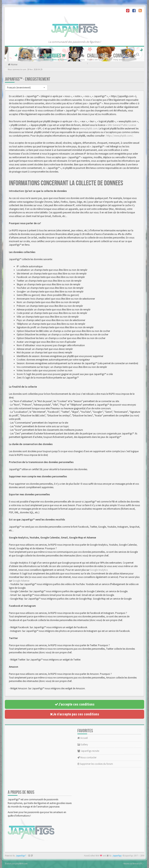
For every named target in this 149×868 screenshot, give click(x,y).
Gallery (83, 745)
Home (14, 65)
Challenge (99, 56)
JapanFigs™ (21, 856)
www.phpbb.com (89, 129)
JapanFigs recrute (88, 751)
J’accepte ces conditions (75, 704)
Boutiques (54, 56)
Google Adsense (21, 581)
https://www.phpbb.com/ (120, 136)
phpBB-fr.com (21, 864)
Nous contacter (87, 757)
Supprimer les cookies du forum (95, 764)
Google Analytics (99, 570)
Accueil (32, 56)
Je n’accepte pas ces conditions (75, 714)
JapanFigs (117, 856)
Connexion (125, 56)
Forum (76, 56)
